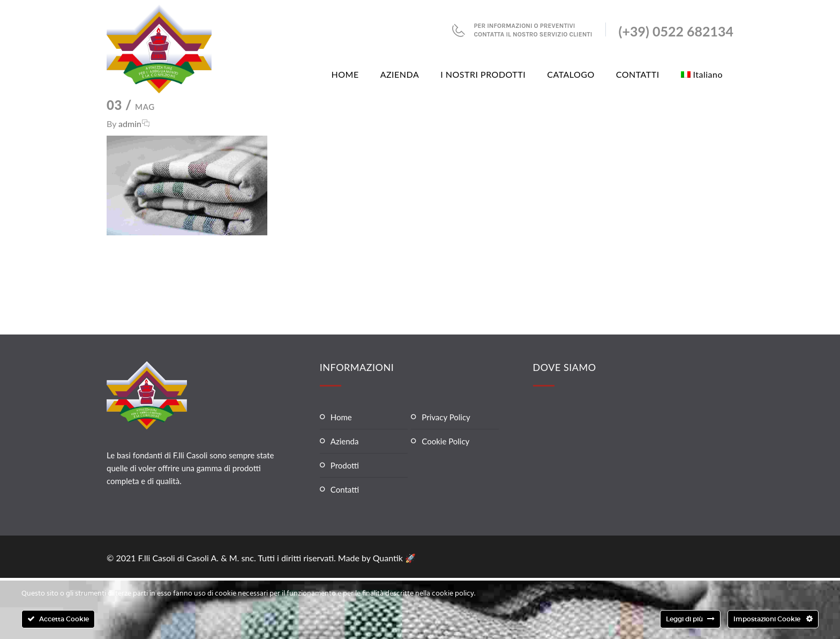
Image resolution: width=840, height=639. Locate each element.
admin (130, 124)
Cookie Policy (445, 441)
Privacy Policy (446, 417)
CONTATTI (638, 74)
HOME (345, 74)
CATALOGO (571, 74)
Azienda (345, 441)
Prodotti (345, 465)
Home (341, 417)
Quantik (389, 558)
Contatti (345, 489)
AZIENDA (400, 74)
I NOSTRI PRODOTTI (483, 74)
